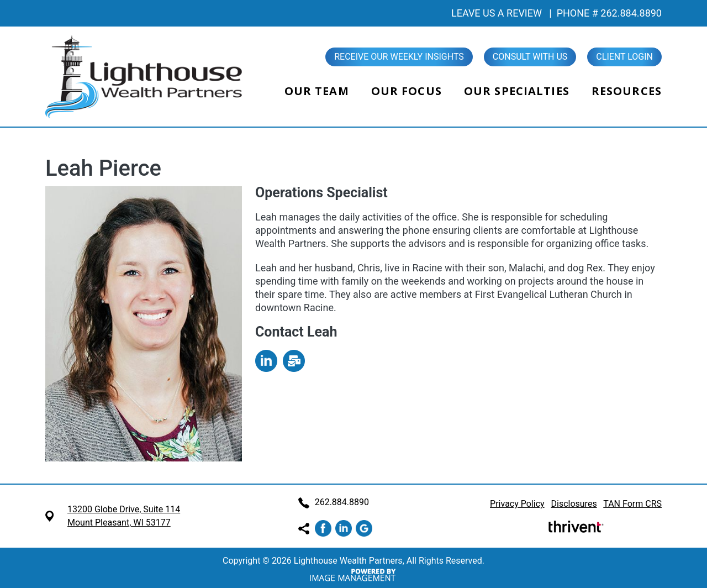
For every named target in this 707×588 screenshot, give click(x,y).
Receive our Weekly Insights (399, 57)
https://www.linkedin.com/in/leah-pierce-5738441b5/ (266, 361)
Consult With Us (530, 57)
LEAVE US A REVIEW (497, 13)
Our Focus (407, 91)
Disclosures (574, 504)
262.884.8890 (334, 502)
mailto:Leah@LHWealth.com (294, 361)
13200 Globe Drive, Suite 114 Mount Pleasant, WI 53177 (124, 516)
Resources (627, 91)
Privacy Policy (517, 504)
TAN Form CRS (632, 504)
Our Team (317, 91)
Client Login (624, 57)
